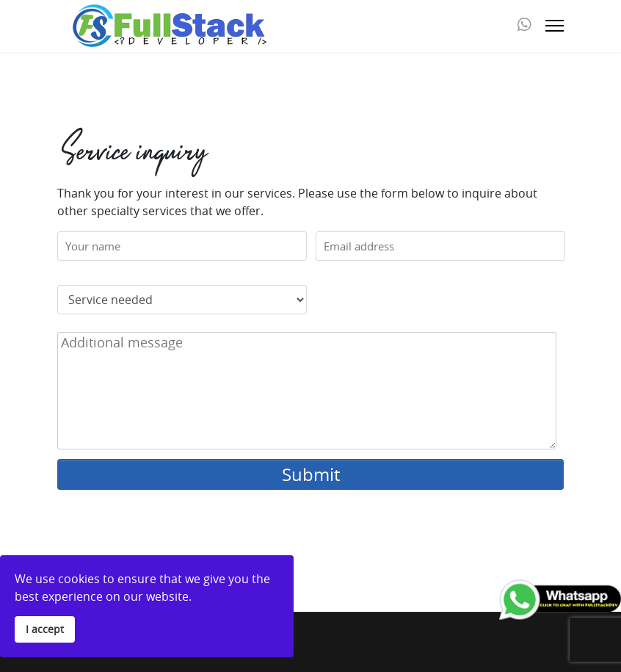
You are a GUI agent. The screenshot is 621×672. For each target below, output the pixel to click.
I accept (45, 629)
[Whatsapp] (524, 26)
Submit (311, 474)
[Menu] (555, 26)
